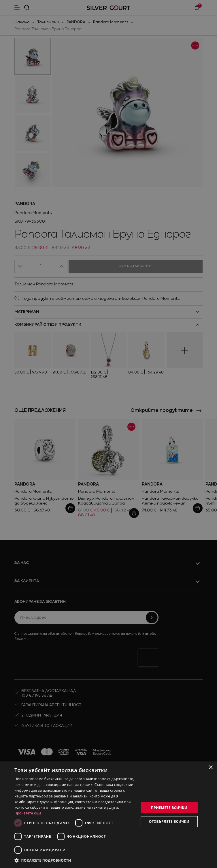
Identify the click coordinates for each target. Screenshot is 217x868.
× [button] (211, 768)
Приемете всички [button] (169, 808)
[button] (75, 860)
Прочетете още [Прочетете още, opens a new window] (28, 813)
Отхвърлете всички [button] (169, 821)
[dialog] (109, 815)
